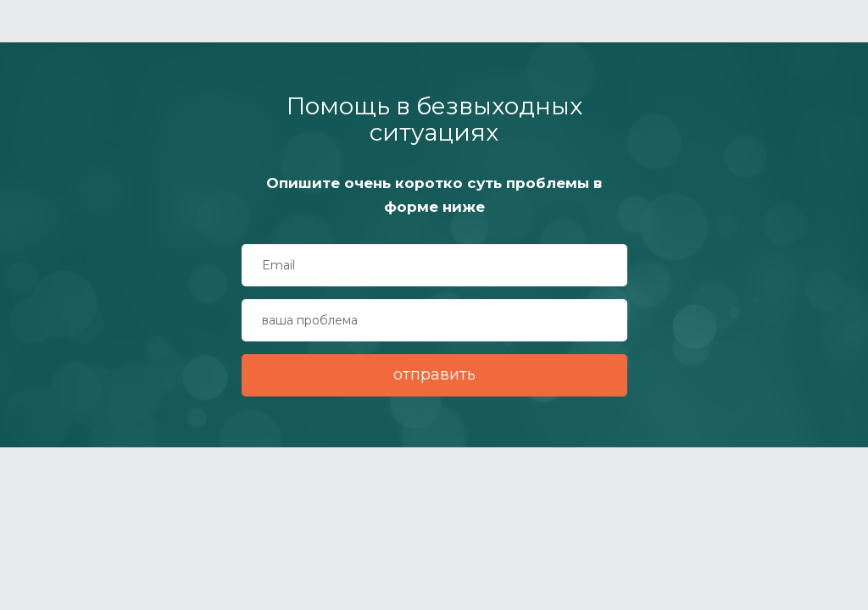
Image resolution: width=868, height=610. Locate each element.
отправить (434, 374)
